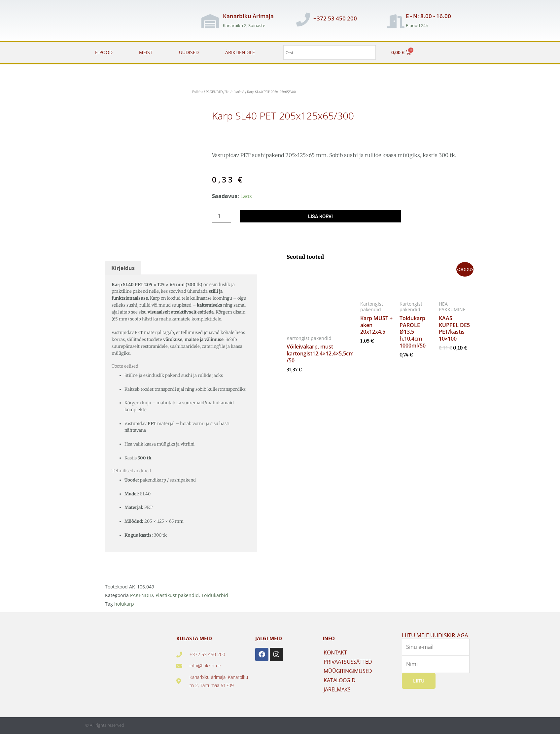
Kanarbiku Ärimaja (248, 16)
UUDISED (189, 52)
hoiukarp (124, 604)
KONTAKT (335, 652)
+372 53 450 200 (335, 18)
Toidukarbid (235, 92)
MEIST (146, 52)
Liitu (419, 680)
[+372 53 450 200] (303, 19)
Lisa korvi (320, 216)
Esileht (198, 92)
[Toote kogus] (222, 216)
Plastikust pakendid (177, 595)
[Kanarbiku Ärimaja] (210, 21)
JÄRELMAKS (337, 689)
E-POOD (104, 52)
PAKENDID (214, 92)
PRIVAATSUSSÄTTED (348, 662)
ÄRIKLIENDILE (240, 52)
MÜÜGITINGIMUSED (348, 671)
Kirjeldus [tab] (123, 268)
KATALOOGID (339, 680)
